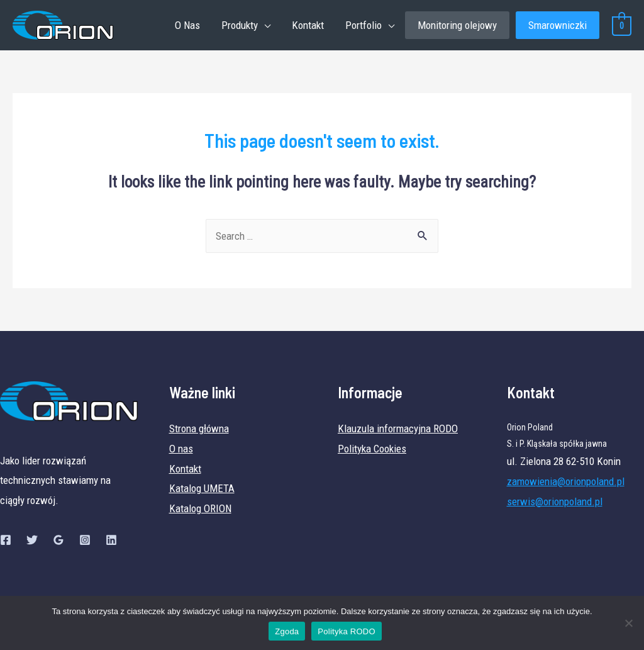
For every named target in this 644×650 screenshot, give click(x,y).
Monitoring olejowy (457, 25)
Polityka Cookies (372, 449)
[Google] (58, 540)
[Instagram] (85, 540)
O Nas (187, 25)
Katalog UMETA (202, 488)
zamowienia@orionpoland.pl (566, 481)
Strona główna (199, 429)
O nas (181, 449)
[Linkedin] (111, 540)
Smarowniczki (558, 25)
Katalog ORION (200, 508)
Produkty (240, 25)
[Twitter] (32, 540)
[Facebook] (6, 540)
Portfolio (364, 25)
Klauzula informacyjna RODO (398, 429)
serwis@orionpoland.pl (555, 502)
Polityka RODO (346, 631)
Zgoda (287, 631)
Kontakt (308, 25)
